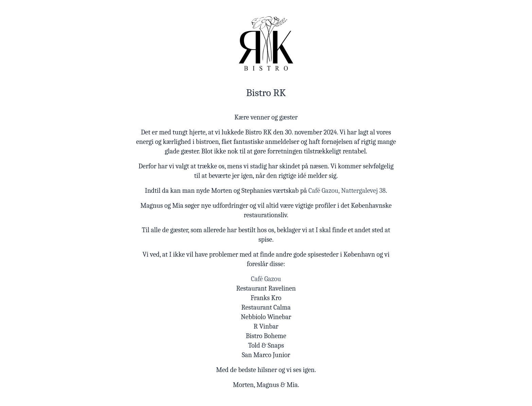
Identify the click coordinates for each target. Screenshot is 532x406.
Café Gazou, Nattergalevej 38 (347, 191)
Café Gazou (266, 279)
